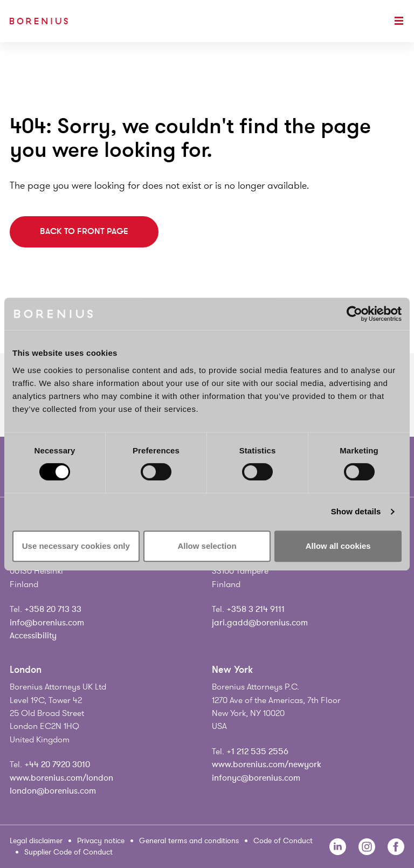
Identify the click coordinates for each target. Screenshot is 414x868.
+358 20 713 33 (53, 609)
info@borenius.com (47, 623)
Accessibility (33, 636)
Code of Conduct (283, 841)
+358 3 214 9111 (256, 609)
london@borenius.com (53, 791)
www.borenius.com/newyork (267, 764)
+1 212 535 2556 (257, 752)
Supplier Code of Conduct (68, 852)
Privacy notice (101, 841)
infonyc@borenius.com (256, 778)
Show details (356, 511)
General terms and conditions (189, 841)
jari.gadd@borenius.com (260, 623)
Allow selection (207, 546)
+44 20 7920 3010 (57, 764)
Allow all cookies (338, 546)
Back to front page (84, 231)
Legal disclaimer (36, 841)
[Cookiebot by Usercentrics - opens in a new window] (354, 314)
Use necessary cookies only (76, 546)
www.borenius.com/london (61, 778)
